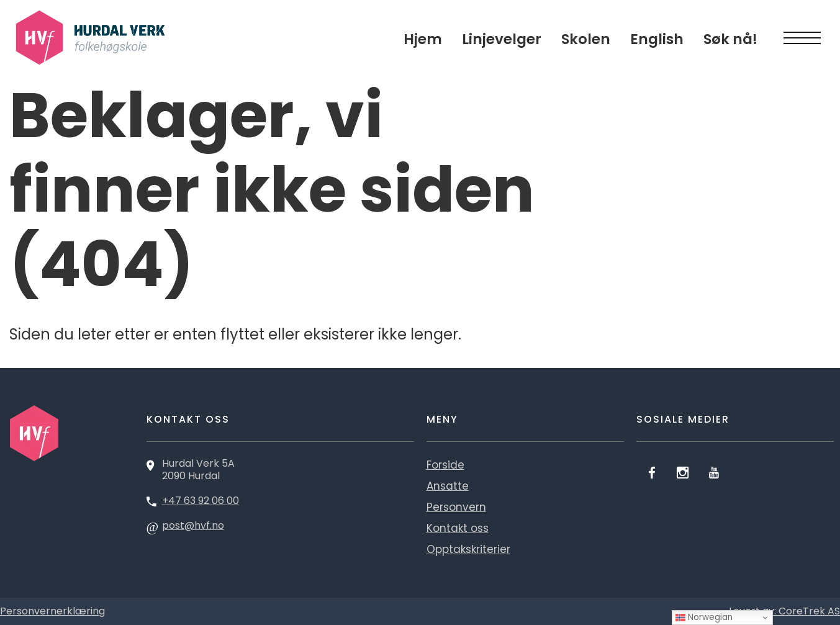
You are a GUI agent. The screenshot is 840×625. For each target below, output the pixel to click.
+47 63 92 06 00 (201, 501)
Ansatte (448, 486)
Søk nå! (730, 39)
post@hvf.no (193, 525)
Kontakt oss (458, 528)
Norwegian (704, 617)
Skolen (586, 39)
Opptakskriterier (468, 549)
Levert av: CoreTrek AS (784, 611)
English (657, 39)
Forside (445, 465)
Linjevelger (502, 39)
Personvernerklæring (52, 611)
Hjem (423, 39)
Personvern (456, 507)
